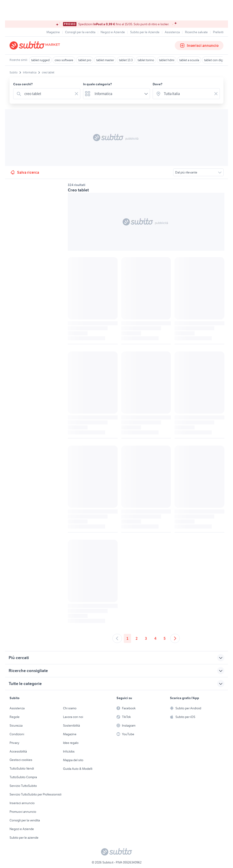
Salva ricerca (24, 172)
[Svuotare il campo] (76, 94)
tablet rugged (40, 60)
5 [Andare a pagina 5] (165, 638)
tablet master (105, 60)
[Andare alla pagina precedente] (117, 638)
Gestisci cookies (21, 760)
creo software (64, 60)
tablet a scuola (189, 60)
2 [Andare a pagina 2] (137, 638)
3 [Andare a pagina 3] (146, 638)
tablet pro (85, 60)
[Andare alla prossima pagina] (175, 638)
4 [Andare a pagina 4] (155, 638)
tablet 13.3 (126, 60)
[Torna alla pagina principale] (36, 45)
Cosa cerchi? (23, 84)
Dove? (158, 84)
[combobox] (48, 94)
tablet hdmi (167, 60)
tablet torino (146, 60)
